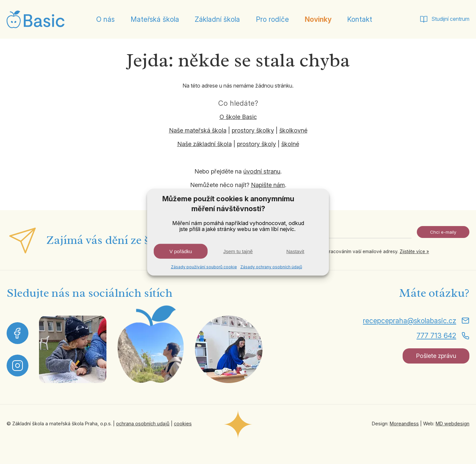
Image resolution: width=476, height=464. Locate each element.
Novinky (318, 19)
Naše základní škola (204, 144)
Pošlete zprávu (436, 356)
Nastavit (295, 251)
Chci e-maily (443, 232)
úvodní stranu (262, 171)
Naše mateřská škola (198, 130)
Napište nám (268, 185)
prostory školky (253, 130)
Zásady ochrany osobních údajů (271, 267)
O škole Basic (238, 117)
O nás (105, 19)
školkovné (293, 130)
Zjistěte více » (414, 251)
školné (290, 144)
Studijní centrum (450, 19)
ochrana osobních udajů (143, 424)
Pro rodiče (272, 19)
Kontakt (360, 19)
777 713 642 (436, 336)
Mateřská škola (155, 19)
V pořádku (180, 251)
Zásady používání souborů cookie (204, 267)
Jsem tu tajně (238, 251)
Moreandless (404, 424)
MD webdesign (453, 424)
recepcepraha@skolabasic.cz (410, 321)
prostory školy (257, 144)
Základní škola (217, 19)
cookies (183, 424)
